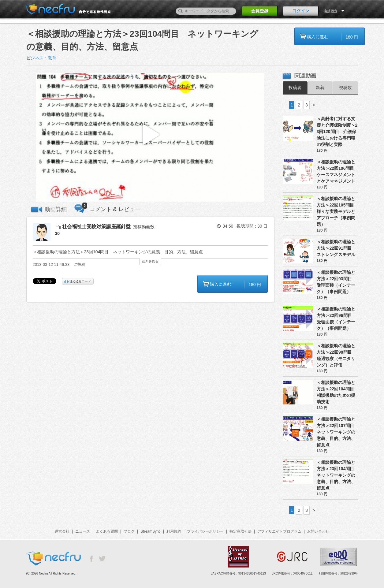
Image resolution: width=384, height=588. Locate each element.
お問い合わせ (318, 531)
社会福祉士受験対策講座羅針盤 (96, 227)
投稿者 (295, 87)
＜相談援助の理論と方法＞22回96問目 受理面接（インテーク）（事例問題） (336, 319)
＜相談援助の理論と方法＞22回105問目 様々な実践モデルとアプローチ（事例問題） (337, 211)
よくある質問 (107, 531)
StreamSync (150, 531)
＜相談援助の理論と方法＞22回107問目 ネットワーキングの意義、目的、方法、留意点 (337, 432)
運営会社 (62, 531)
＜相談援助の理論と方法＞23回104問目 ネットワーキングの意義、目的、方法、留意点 (337, 475)
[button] (150, 138)
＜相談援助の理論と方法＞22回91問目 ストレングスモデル (336, 248)
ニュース (83, 531)
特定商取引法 (240, 531)
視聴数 (345, 87)
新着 (320, 87)
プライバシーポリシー (205, 531)
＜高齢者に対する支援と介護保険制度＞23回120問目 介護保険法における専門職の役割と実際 (337, 132)
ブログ (129, 531)
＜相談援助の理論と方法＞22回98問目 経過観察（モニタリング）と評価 (336, 355)
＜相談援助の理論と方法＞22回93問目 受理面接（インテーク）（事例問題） (336, 282)
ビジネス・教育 (41, 58)
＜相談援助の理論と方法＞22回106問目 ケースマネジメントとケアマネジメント (337, 171)
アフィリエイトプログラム (279, 531)
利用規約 (174, 531)
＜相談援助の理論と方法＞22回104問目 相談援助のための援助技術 (337, 392)
